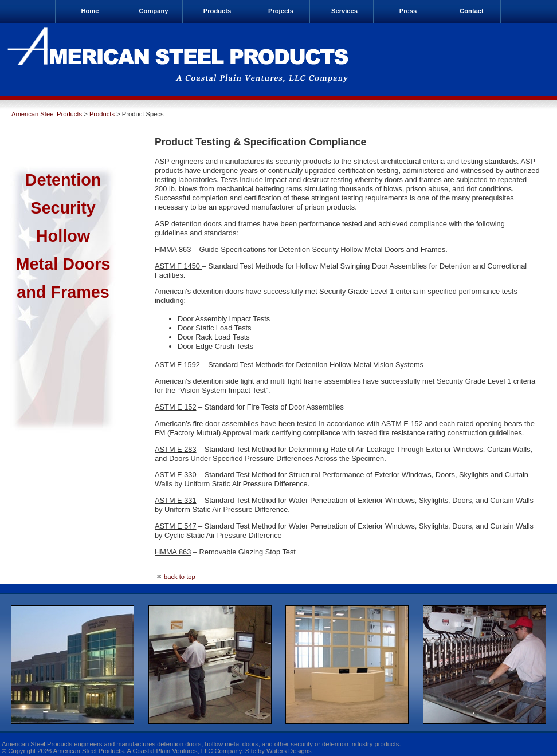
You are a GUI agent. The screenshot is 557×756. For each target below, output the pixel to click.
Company (154, 11)
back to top (175, 577)
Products (217, 11)
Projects (281, 11)
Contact (472, 11)
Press (408, 11)
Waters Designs (289, 751)
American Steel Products (47, 114)
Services (344, 11)
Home (90, 11)
